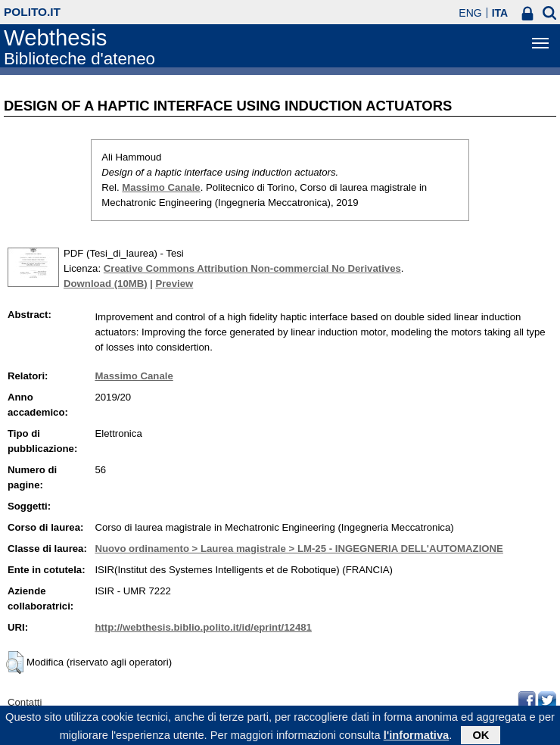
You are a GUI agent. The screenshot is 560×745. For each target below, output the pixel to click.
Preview (174, 284)
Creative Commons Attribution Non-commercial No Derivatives (252, 268)
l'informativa (417, 737)
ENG (470, 13)
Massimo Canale (161, 187)
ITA (500, 13)
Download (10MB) (106, 284)
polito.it (32, 12)
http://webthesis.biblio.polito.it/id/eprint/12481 (203, 627)
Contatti (25, 702)
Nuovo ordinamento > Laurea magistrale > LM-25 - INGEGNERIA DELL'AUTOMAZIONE (299, 549)
